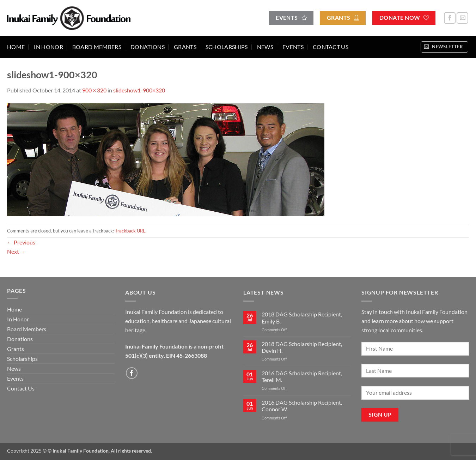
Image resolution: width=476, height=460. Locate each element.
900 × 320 (94, 90)
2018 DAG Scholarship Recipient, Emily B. (302, 317)
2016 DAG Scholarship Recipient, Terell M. (302, 376)
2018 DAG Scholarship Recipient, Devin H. (302, 347)
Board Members (97, 47)
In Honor (48, 47)
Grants (185, 47)
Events (293, 47)
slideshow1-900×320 (139, 90)
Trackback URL (130, 231)
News (265, 47)
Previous (21, 242)
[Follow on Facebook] (450, 18)
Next (16, 251)
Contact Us (331, 47)
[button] (444, 47)
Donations (148, 47)
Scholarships (227, 47)
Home (16, 47)
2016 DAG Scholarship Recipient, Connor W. (302, 406)
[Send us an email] (462, 18)
